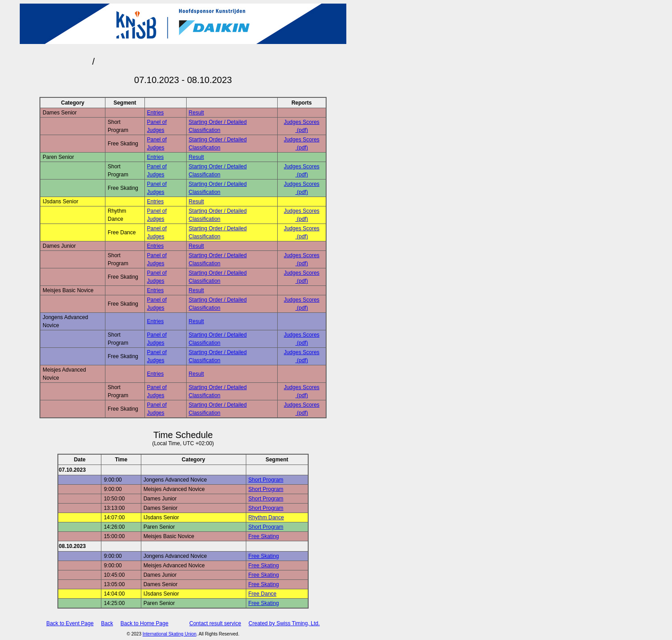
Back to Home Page (145, 623)
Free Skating (264, 536)
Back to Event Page (70, 623)
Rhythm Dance (266, 517)
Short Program (266, 480)
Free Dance (263, 594)
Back (107, 623)
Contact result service (215, 623)
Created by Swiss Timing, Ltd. (284, 623)
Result (196, 113)
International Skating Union (170, 634)
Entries (155, 113)
